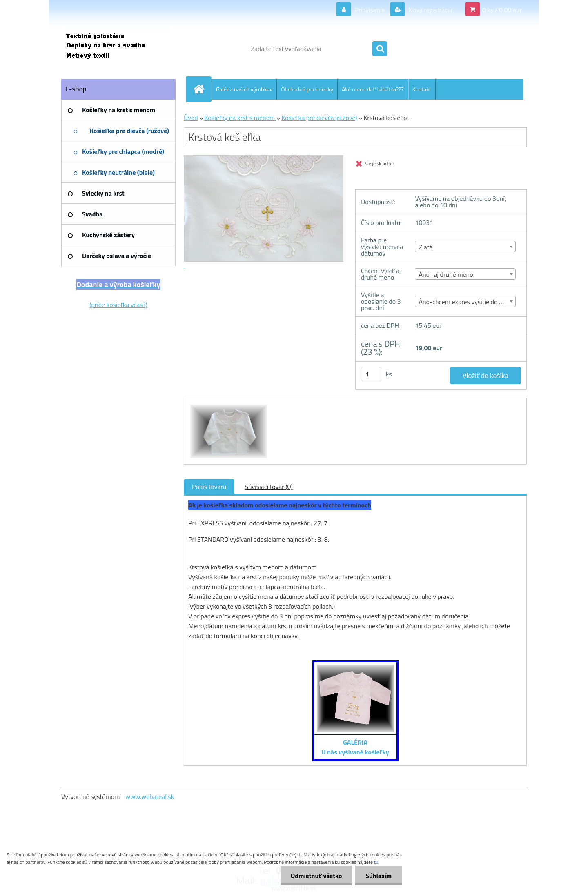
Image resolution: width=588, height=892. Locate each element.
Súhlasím (379, 876)
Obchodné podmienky (307, 89)
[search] (380, 49)
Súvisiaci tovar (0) (268, 487)
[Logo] (117, 49)
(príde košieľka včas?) (118, 305)
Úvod (191, 118)
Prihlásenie (370, 10)
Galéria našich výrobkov (244, 89)
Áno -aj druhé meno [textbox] (446, 274)
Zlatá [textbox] (425, 247)
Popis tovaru (209, 487)
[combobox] (465, 247)
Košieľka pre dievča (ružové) (319, 118)
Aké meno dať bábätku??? (373, 89)
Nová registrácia (430, 10)
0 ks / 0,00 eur (502, 10)
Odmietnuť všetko (316, 876)
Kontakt (422, 89)
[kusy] (371, 374)
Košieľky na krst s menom (240, 118)
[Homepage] (202, 89)
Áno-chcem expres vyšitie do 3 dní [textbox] (465, 302)
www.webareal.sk (150, 796)
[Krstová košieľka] (228, 406)
